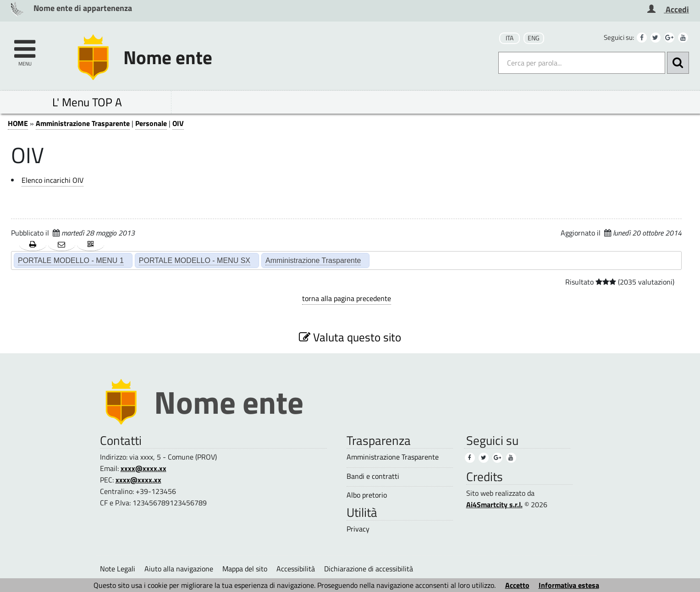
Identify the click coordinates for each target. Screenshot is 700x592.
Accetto (517, 585)
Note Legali (118, 569)
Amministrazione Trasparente (83, 123)
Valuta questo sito (350, 337)
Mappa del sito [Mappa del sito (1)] (245, 569)
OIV (178, 123)
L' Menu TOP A (87, 102)
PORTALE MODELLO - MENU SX (195, 260)
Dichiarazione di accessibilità (369, 569)
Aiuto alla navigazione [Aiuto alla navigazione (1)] (179, 569)
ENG (534, 38)
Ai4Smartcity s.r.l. (494, 504)
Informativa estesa (569, 585)
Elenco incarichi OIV (52, 180)
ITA (510, 38)
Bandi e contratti (373, 476)
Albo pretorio (367, 495)
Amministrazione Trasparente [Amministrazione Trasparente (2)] (313, 260)
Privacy (358, 529)
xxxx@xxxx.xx (143, 468)
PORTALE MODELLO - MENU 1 (71, 260)
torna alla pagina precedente (347, 298)
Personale (151, 123)
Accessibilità (296, 569)
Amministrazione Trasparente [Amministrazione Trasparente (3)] (393, 457)
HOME (18, 123)
